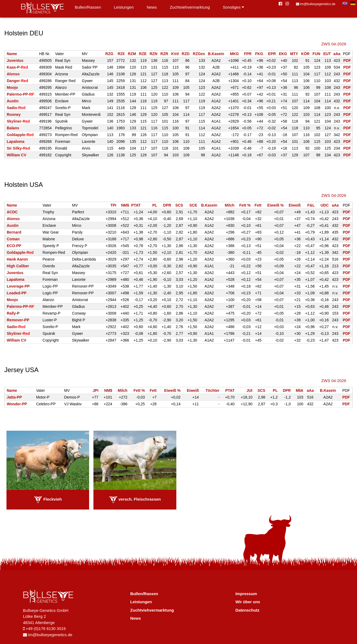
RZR (164, 54)
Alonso (13, 74)
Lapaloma (16, 141)
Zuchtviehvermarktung (190, 7)
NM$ (125, 205)
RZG (109, 54)
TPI (113, 205)
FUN (316, 54)
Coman (13, 239)
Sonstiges (233, 7)
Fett (258, 205)
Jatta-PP (14, 397)
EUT (327, 54)
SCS (179, 205)
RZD (186, 54)
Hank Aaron (17, 259)
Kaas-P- (17, 67)
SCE (193, 205)
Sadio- (16, 108)
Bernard (14, 232)
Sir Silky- (18, 148)
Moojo (12, 87)
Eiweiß (295, 205)
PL (155, 205)
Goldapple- (20, 135)
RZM (132, 54)
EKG (283, 54)
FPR (248, 54)
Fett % (245, 205)
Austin (13, 101)
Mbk (299, 390)
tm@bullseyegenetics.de (316, 4)
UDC (325, 205)
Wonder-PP (17, 404)
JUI (250, 390)
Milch (230, 205)
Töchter (212, 390)
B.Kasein (216, 54)
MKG (235, 54)
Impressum (246, 594)
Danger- (17, 81)
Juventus (15, 60)
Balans (13, 128)
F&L (311, 205)
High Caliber (18, 266)
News (152, 7)
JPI (95, 390)
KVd (175, 54)
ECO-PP (14, 246)
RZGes (199, 54)
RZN (154, 54)
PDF (347, 60)
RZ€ (121, 54)
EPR (272, 54)
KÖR (305, 54)
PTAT (136, 205)
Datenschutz (247, 610)
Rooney (14, 114)
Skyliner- (18, 121)
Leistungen (124, 7)
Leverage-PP (18, 286)
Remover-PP (18, 320)
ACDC (12, 212)
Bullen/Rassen (88, 7)
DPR (167, 205)
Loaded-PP (17, 293)
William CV (16, 155)
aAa (337, 54)
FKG (259, 54)
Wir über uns (248, 602)
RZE (143, 54)
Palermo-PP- (21, 94)
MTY (294, 54)
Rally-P (13, 313)
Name (12, 54)
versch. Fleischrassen (135, 499)
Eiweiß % (276, 205)
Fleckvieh (48, 499)
